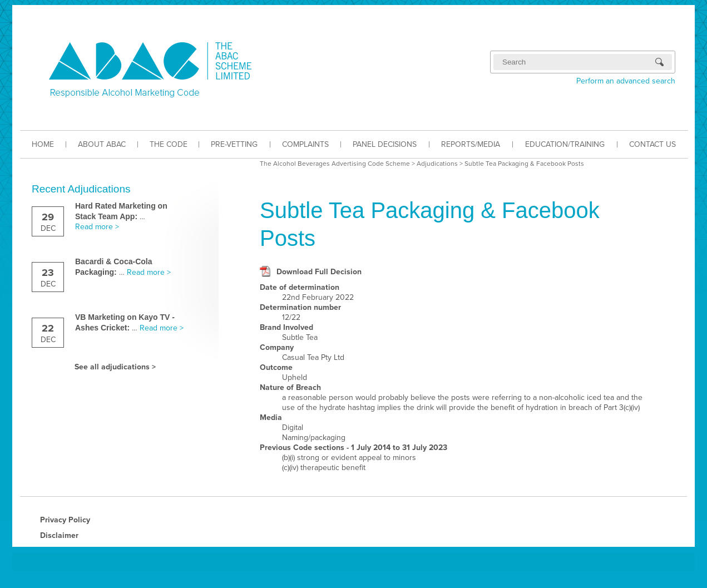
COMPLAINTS (305, 144)
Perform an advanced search (626, 81)
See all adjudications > (115, 367)
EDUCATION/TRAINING (565, 144)
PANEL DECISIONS (385, 144)
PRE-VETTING (234, 144)
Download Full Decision (319, 272)
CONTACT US (652, 144)
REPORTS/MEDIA (471, 144)
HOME (43, 144)
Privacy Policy (65, 520)
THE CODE (169, 144)
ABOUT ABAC (102, 144)
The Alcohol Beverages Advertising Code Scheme (335, 164)
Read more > (97, 227)
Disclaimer (59, 535)
